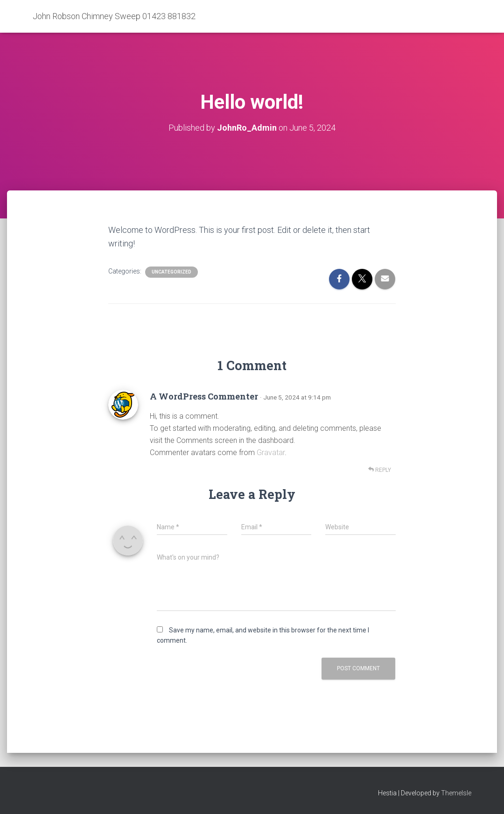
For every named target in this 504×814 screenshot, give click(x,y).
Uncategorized (171, 272)
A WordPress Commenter (204, 396)
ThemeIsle (456, 793)
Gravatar (271, 453)
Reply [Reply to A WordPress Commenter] (380, 470)
